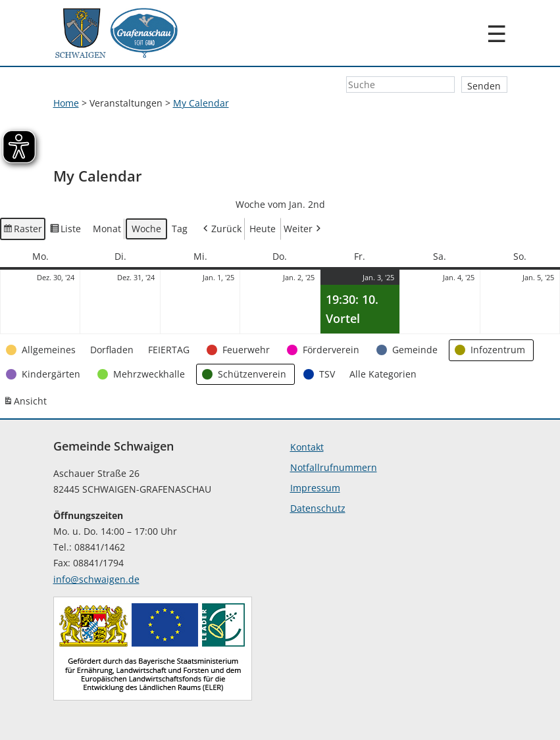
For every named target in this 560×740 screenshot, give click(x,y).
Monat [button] (107, 229)
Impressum (315, 488)
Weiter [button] (303, 229)
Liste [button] (66, 231)
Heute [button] (263, 229)
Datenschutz (318, 508)
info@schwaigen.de (96, 579)
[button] (42, 350)
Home (66, 103)
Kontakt (307, 447)
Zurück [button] (221, 229)
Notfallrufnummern (334, 467)
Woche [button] (146, 229)
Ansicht (26, 404)
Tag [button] (180, 229)
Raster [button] (23, 231)
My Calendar (201, 103)
